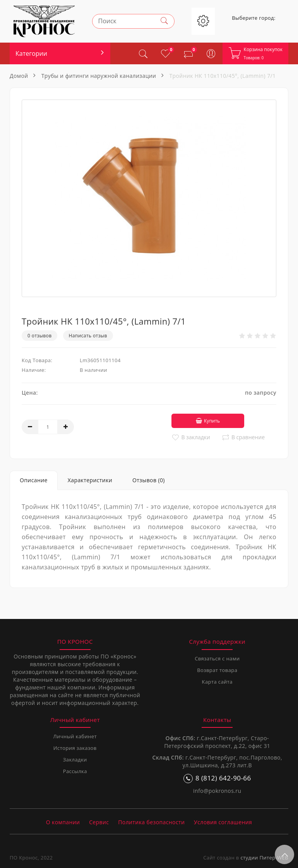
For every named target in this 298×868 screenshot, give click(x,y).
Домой (19, 76)
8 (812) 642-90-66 (217, 777)
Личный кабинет (75, 735)
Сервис (99, 821)
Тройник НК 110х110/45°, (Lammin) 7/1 (222, 76)
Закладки (75, 758)
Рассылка (75, 770)
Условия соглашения (223, 821)
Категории (31, 53)
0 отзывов (39, 336)
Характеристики (90, 479)
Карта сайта (217, 681)
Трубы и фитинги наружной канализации (99, 76)
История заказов (75, 747)
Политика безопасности (151, 821)
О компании (63, 821)
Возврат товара (217, 669)
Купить (202, 420)
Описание (34, 479)
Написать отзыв (88, 336)
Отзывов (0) (149, 479)
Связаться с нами (217, 657)
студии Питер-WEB (264, 856)
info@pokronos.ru (217, 790)
